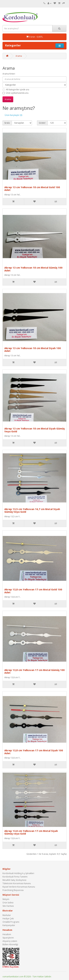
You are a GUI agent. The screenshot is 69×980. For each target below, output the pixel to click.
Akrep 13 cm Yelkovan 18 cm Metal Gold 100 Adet (32, 189)
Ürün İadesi (8, 903)
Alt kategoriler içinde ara (16, 90)
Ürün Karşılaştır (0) (13, 115)
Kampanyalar (9, 925)
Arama (19, 56)
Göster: (42, 123)
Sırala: (7, 123)
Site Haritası (8, 906)
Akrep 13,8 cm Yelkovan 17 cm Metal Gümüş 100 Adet (34, 671)
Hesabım (7, 934)
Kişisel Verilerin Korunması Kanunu (19, 887)
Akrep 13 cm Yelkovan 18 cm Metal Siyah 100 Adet (33, 350)
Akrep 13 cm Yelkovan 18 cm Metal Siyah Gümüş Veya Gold (34, 430)
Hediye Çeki (8, 919)
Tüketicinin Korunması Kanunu (17, 883)
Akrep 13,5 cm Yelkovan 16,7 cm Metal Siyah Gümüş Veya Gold (32, 510)
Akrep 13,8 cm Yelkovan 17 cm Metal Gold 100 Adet (33, 591)
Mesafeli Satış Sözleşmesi (14, 880)
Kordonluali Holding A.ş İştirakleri (18, 873)
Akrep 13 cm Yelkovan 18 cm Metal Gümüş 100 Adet (33, 269)
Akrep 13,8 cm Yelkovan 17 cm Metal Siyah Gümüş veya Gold (31, 832)
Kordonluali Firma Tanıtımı (15, 877)
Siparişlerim (8, 938)
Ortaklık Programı (11, 922)
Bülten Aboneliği (10, 944)
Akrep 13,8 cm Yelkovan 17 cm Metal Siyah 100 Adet (34, 752)
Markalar (7, 915)
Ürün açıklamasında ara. (16, 93)
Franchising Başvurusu (13, 890)
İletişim (6, 899)
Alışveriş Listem (10, 941)
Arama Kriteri (9, 74)
